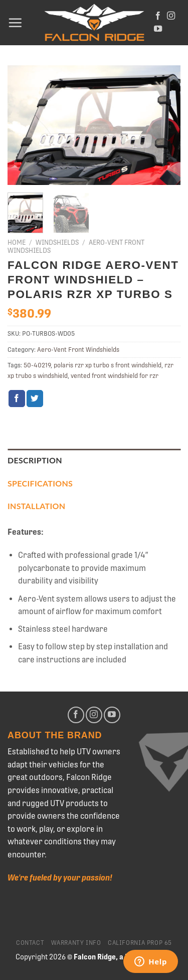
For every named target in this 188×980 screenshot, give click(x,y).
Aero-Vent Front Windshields (78, 350)
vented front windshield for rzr (115, 376)
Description (35, 460)
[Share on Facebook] (17, 399)
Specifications (40, 483)
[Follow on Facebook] (158, 16)
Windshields (57, 242)
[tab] (94, 460)
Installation (36, 506)
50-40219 (37, 365)
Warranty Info (76, 943)
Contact (30, 943)
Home (17, 242)
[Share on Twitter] (35, 399)
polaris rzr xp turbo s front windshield (108, 365)
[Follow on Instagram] (171, 16)
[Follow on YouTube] (158, 29)
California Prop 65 (140, 943)
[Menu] (15, 23)
